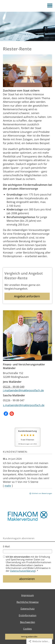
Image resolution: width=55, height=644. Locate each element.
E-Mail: (7, 546)
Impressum (28, 595)
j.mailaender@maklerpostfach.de (23, 390)
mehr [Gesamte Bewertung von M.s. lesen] (8, 486)
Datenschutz (28, 609)
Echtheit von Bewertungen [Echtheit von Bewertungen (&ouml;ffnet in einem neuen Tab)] (42, 493)
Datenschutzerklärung (23, 571)
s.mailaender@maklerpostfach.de (24, 405)
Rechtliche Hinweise (28, 602)
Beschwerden (28, 622)
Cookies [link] (27, 629)
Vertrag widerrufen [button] (29, 637)
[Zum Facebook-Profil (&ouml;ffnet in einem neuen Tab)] (6, 414)
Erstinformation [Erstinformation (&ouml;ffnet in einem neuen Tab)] (28, 615)
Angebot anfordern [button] (27, 296)
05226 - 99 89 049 (14, 387)
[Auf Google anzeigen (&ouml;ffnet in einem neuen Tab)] (12, 414)
